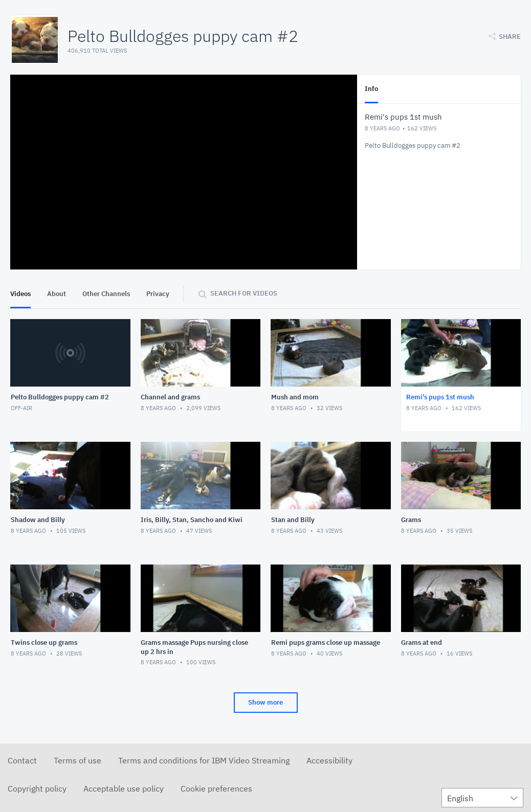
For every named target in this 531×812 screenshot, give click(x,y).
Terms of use (78, 760)
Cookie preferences (216, 788)
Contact (22, 760)
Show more (265, 702)
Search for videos (244, 293)
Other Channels (106, 294)
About (57, 294)
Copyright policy (37, 788)
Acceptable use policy (124, 788)
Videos (20, 294)
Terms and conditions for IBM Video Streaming (204, 760)
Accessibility (329, 760)
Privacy (158, 294)
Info (371, 89)
